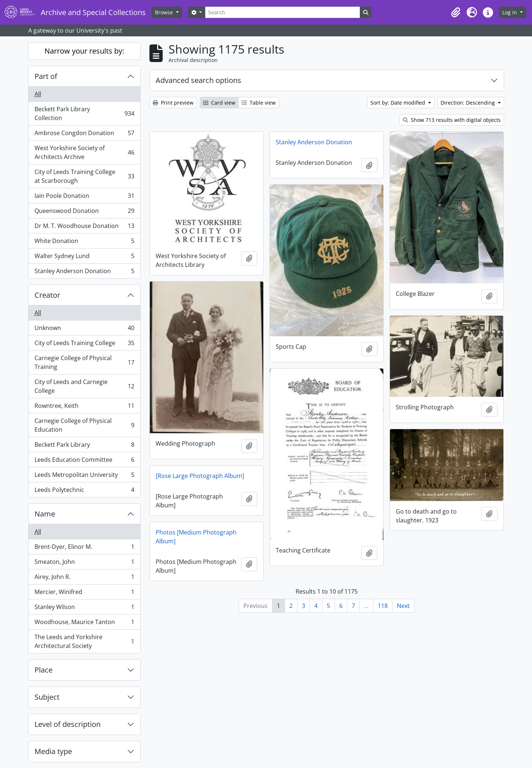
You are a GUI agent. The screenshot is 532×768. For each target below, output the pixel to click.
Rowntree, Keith (84, 407)
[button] (456, 12)
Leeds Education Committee (84, 461)
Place (44, 670)
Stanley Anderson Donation (84, 272)
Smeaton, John (84, 563)
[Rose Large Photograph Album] (200, 476)
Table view (259, 103)
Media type (53, 751)
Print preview (173, 103)
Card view (219, 103)
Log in (510, 12)
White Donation (84, 242)
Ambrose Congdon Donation (84, 135)
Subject (47, 697)
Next (403, 606)
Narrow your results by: (84, 51)
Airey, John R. (84, 578)
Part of (46, 76)
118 (383, 606)
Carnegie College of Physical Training (84, 362)
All (38, 94)
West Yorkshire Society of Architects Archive (84, 152)
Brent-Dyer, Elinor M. (84, 548)
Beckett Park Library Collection (84, 113)
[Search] (282, 12)
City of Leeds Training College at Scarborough (84, 176)
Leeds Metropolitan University (84, 476)
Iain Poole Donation (84, 197)
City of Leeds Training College (84, 345)
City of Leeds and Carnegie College (84, 386)
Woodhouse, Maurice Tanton (84, 624)
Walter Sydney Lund (84, 258)
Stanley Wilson (84, 608)
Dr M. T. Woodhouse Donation (84, 227)
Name (45, 514)
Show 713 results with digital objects (452, 120)
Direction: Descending (468, 103)
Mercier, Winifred (84, 593)
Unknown (84, 329)
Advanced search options (198, 80)
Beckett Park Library (84, 446)
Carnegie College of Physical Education (84, 425)
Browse (165, 12)
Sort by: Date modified (399, 103)
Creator (47, 295)
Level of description (68, 724)
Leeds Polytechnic (84, 491)
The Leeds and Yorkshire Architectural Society (84, 641)
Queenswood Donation (84, 212)
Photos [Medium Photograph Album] (196, 537)
